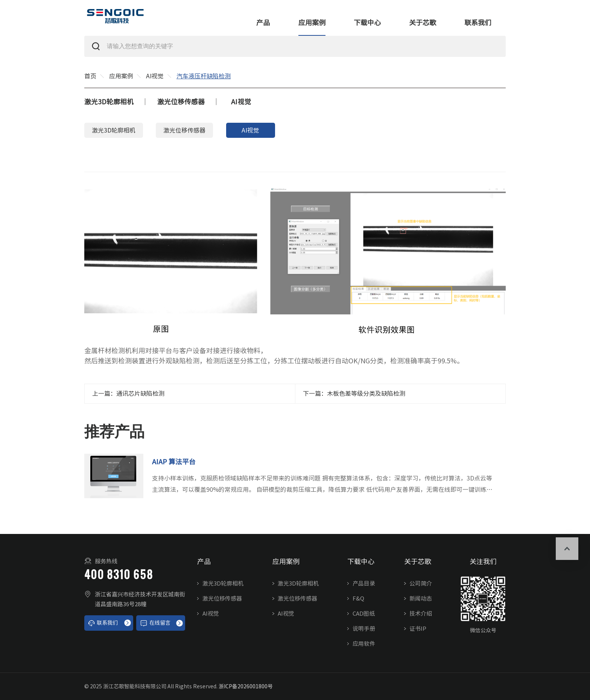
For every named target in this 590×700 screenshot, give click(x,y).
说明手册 (364, 629)
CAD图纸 (364, 614)
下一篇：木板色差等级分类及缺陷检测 (354, 393)
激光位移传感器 (181, 102)
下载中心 (367, 23)
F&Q (358, 599)
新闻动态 (421, 599)
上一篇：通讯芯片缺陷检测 (128, 393)
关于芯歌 (423, 23)
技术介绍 (421, 614)
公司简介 (421, 583)
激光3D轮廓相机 (109, 102)
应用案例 (312, 23)
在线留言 (155, 623)
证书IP (418, 629)
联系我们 (478, 23)
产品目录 (364, 583)
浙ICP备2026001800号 (246, 686)
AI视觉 (155, 76)
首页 (90, 76)
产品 (263, 23)
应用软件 (364, 644)
